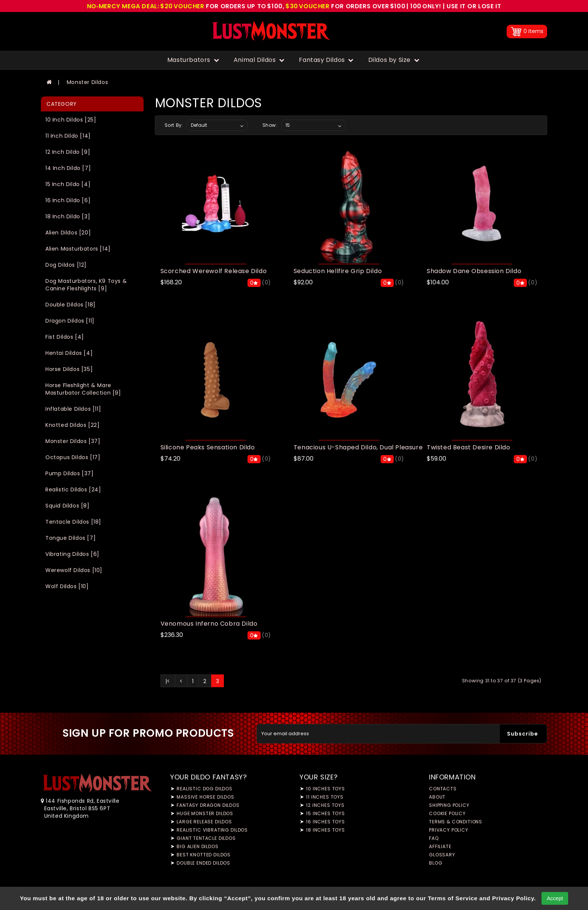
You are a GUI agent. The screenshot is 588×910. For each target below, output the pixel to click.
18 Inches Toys (325, 830)
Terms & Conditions (456, 822)
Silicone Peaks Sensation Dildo (208, 447)
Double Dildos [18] (70, 305)
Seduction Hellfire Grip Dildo (338, 271)
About (437, 797)
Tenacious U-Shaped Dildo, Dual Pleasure (358, 447)
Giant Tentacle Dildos (206, 838)
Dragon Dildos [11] (70, 321)
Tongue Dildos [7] (70, 538)
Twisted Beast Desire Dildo (469, 447)
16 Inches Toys (325, 822)
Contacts (443, 789)
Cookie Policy (447, 813)
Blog (436, 863)
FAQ (434, 838)
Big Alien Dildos (197, 846)
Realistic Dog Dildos (205, 789)
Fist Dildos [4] (65, 337)
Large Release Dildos (204, 822)
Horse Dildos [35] (69, 369)
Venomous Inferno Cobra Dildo (209, 624)
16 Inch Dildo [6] (68, 200)
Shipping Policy (449, 805)
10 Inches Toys (325, 789)
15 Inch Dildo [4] (68, 184)
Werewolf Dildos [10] (74, 570)
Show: (270, 125)
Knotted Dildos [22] (72, 425)
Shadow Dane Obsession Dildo (474, 271)
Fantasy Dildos (326, 60)
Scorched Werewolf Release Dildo (214, 271)
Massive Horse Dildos (205, 797)
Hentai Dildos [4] (69, 353)
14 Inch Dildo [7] (68, 168)
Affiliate (440, 846)
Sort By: (174, 125)
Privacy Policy (449, 830)
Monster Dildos (87, 82)
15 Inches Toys (325, 813)
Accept (555, 898)
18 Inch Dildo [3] (68, 216)
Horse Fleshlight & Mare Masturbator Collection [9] (83, 389)
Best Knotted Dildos (204, 855)
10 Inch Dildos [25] (71, 120)
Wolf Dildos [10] (67, 586)
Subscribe (523, 734)
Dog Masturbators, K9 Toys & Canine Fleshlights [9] (86, 285)
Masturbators (193, 60)
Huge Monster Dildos (205, 813)
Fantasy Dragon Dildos (208, 805)
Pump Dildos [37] (70, 473)
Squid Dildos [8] (67, 506)
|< (168, 681)
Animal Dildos (259, 60)
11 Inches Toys (325, 797)
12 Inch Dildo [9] (68, 152)
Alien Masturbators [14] (78, 249)
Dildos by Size (394, 60)
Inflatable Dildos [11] (73, 409)
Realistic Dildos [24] (73, 490)
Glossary (442, 855)
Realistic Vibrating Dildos (212, 830)
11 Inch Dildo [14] (68, 136)
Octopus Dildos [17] (73, 457)
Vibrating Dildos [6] (72, 554)
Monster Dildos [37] (73, 441)
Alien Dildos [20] (68, 233)
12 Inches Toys (325, 805)
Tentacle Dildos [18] (73, 522)
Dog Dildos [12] (66, 265)
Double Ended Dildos (203, 863)
